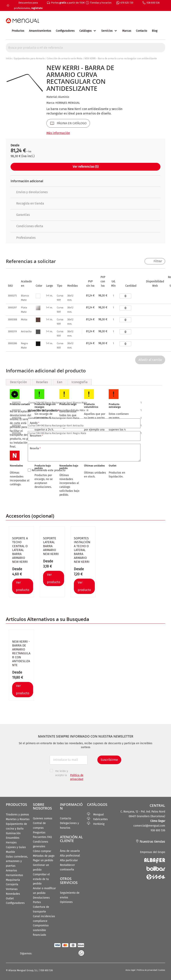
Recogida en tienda (27, 203)
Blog (155, 31)
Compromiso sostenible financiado (41, 930)
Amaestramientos (40, 31)
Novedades (13, 894)
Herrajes (11, 843)
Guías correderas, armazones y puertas (17, 861)
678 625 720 (127, 3)
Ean (60, 382)
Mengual (95, 815)
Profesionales (23, 238)
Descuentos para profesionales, (28, 5)
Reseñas (42, 382)
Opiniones (66, 902)
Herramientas (14, 875)
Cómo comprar (42, 851)
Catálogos (85, 31)
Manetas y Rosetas (18, 819)
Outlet (10, 898)
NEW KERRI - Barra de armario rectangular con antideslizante (21, 653)
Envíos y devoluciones (29, 192)
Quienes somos (43, 818)
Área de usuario (70, 851)
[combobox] (85, 48)
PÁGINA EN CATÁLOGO (72, 123)
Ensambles (13, 838)
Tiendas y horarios (101, 3)
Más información (58, 133)
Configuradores (65, 31)
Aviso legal (131, 970)
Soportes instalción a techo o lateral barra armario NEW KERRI (82, 550)
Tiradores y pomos (17, 815)
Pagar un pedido (43, 860)
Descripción (18, 382)
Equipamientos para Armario (29, 59)
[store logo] (23, 21)
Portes (37, 902)
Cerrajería (12, 884)
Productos (18, 31)
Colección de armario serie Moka (65, 59)
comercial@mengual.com (149, 826)
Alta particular (69, 860)
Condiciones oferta (27, 226)
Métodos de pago (44, 856)
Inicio (9, 59)
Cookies (162, 970)
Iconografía (80, 382)
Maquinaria (13, 880)
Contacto (142, 31)
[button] (38, 586)
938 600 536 (153, 3)
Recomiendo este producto (49, 470)
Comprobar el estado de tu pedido (41, 879)
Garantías (20, 215)
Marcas (127, 31)
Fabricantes (97, 819)
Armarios (11, 871)
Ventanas (12, 889)
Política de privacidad (147, 970)
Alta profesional (70, 856)
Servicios (107, 31)
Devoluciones (41, 898)
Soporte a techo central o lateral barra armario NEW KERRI (20, 550)
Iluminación (13, 833)
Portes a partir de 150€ (68, 3)
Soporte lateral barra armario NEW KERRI (51, 546)
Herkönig (96, 824)
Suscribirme (109, 760)
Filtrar (158, 261)
